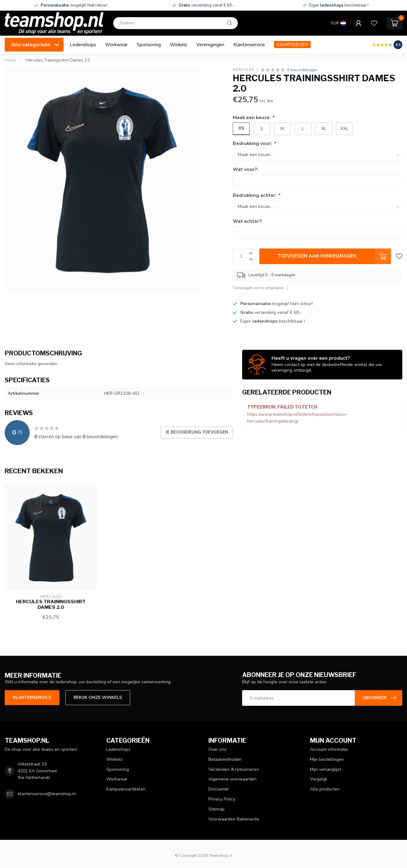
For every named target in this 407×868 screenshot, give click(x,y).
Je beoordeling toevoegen (197, 432)
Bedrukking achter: (256, 195)
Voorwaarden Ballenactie (234, 819)
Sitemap (216, 809)
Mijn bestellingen (327, 759)
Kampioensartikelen (126, 789)
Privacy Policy (222, 799)
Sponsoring (149, 45)
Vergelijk (319, 779)
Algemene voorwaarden (232, 779)
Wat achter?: (248, 221)
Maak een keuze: (253, 117)
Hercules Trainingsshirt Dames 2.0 (58, 60)
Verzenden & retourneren (234, 769)
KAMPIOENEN (292, 45)
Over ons (217, 749)
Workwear (116, 45)
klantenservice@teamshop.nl (47, 794)
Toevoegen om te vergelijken (259, 288)
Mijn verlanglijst (326, 769)
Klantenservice (249, 45)
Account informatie (329, 749)
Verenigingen (210, 45)
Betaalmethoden (225, 759)
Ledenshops (83, 45)
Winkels (178, 45)
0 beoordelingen (302, 70)
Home (10, 60)
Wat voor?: (245, 169)
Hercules (243, 70)
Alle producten (325, 789)
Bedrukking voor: (254, 143)
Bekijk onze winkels (98, 697)
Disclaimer (219, 789)
